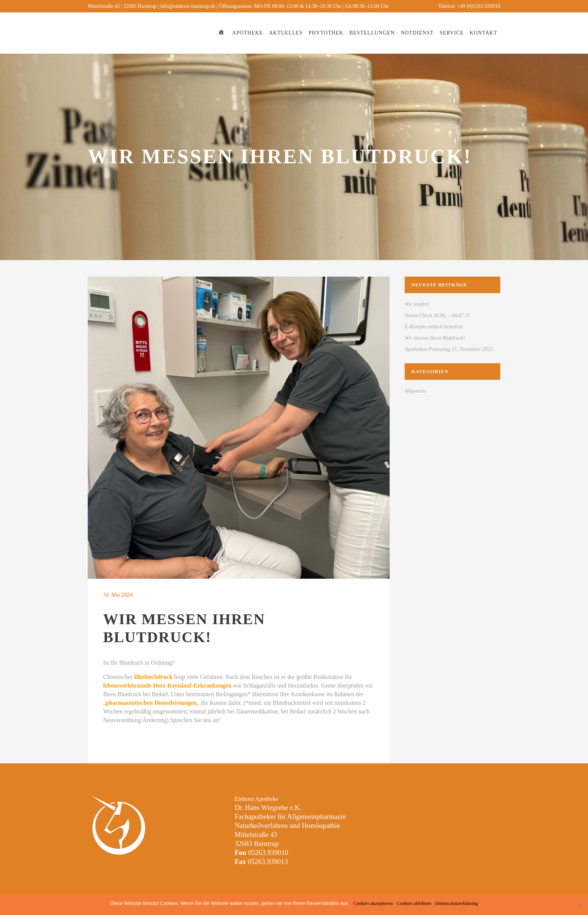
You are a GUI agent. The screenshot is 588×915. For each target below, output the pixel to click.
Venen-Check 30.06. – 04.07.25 (437, 315)
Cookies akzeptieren (373, 903)
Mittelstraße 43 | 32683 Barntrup (122, 6)
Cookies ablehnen (414, 903)
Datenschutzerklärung (456, 903)
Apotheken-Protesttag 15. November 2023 (449, 349)
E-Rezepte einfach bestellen (434, 327)
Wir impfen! (417, 304)
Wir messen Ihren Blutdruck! (435, 338)
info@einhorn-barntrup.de (188, 6)
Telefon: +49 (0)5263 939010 (469, 6)
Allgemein (415, 391)
